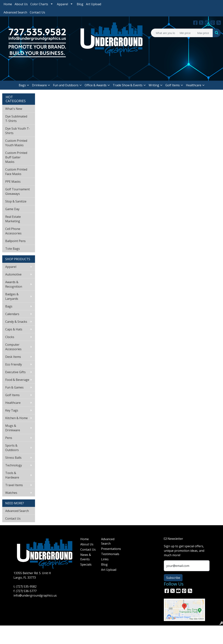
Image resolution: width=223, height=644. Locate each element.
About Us (21, 4)
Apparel (62, 4)
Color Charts (39, 4)
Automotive (13, 274)
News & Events (86, 557)
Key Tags (12, 410)
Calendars (12, 314)
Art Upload (94, 4)
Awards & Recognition (14, 284)
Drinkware (39, 85)
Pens (9, 438)
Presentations (109, 549)
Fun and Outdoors (66, 85)
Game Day (12, 209)
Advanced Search (15, 12)
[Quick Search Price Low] (186, 33)
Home (8, 4)
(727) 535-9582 (26, 586)
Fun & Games (14, 387)
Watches (11, 493)
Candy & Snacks (16, 322)
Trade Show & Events (128, 85)
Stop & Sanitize (16, 201)
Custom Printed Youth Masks (16, 143)
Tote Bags (13, 249)
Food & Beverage (17, 380)
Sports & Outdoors (12, 448)
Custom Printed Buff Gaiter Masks (16, 157)
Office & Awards (96, 85)
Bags (22, 85)
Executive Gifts (15, 372)
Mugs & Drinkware (13, 428)
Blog (80, 4)
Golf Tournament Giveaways (18, 191)
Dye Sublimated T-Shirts (16, 119)
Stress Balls (13, 458)
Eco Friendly (14, 364)
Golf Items (173, 85)
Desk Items (13, 357)
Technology (14, 465)
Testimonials (109, 554)
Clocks (10, 337)
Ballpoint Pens (15, 241)
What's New (14, 109)
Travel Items (14, 485)
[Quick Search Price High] (204, 33)
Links (105, 559)
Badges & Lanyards (12, 296)
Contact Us (37, 12)
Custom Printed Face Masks (16, 172)
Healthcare (194, 85)
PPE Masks (13, 182)
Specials (86, 564)
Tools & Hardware (12, 475)
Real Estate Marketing (13, 219)
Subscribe (173, 578)
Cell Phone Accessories (13, 231)
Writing (154, 85)
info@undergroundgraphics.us (35, 595)
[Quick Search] (164, 33)
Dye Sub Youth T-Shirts (18, 131)
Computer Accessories (13, 347)
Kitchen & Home (16, 418)
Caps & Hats (14, 329)
